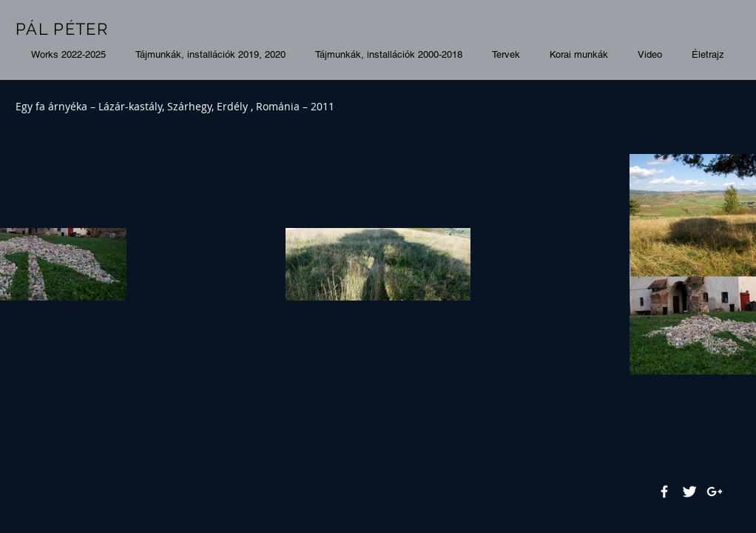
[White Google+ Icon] (715, 492)
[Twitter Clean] (689, 492)
